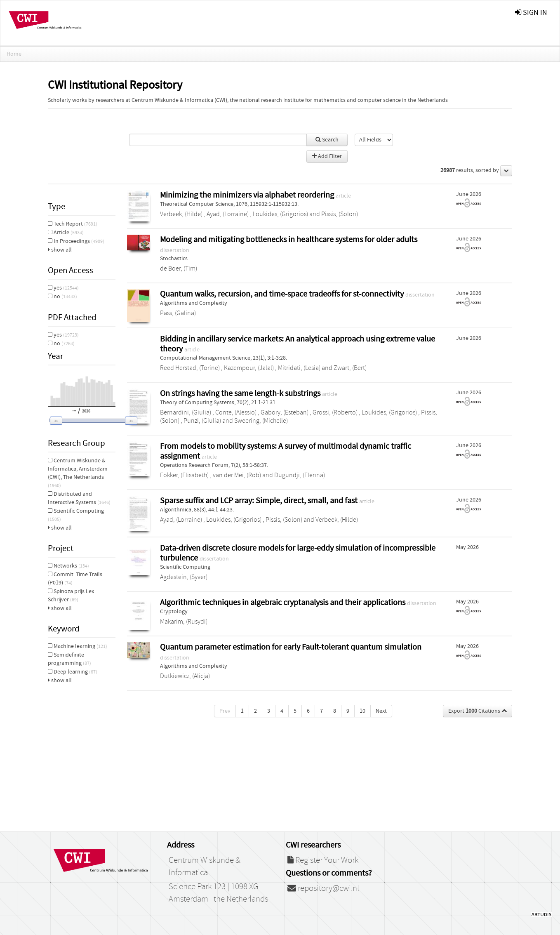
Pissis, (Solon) (340, 214)
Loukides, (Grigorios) (280, 214)
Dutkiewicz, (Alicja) (185, 676)
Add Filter (327, 156)
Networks (68, 566)
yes (63, 288)
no (62, 297)
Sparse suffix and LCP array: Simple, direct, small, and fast (260, 500)
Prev (225, 711)
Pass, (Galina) (178, 313)
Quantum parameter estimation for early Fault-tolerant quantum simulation (291, 647)
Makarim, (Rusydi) (184, 622)
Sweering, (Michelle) (261, 421)
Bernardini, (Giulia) (186, 412)
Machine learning (78, 646)
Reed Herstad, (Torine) (190, 368)
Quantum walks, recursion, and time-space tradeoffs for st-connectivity (283, 294)
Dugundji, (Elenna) (300, 475)
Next (381, 711)
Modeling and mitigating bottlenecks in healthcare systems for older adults (289, 239)
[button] (88, 421)
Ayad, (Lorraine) (228, 214)
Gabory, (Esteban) (285, 412)
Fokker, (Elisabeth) (184, 475)
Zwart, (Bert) (350, 368)
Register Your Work (323, 860)
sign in (531, 13)
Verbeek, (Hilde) (181, 214)
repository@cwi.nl (323, 888)
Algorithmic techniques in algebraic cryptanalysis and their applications (284, 602)
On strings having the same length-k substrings (241, 393)
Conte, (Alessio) (236, 412)
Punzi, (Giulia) (202, 421)
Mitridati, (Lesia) (299, 368)
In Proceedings (76, 241)
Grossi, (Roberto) (335, 412)
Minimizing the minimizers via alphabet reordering (248, 195)
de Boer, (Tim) (179, 268)
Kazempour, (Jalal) (249, 368)
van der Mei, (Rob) (237, 475)
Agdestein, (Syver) (184, 577)
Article (66, 233)
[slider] (91, 420)
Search (327, 140)
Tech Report (73, 224)
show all (60, 250)
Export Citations (478, 711)
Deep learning (73, 672)
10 (362, 711)
